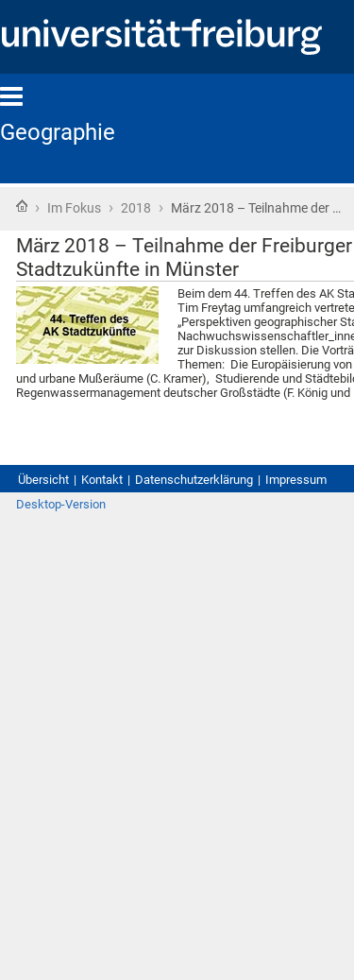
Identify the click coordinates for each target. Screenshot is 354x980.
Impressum (296, 480)
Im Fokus (74, 208)
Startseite (22, 206)
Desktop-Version (61, 504)
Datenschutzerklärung (194, 480)
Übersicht (43, 480)
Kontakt (102, 480)
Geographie (58, 132)
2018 (136, 208)
